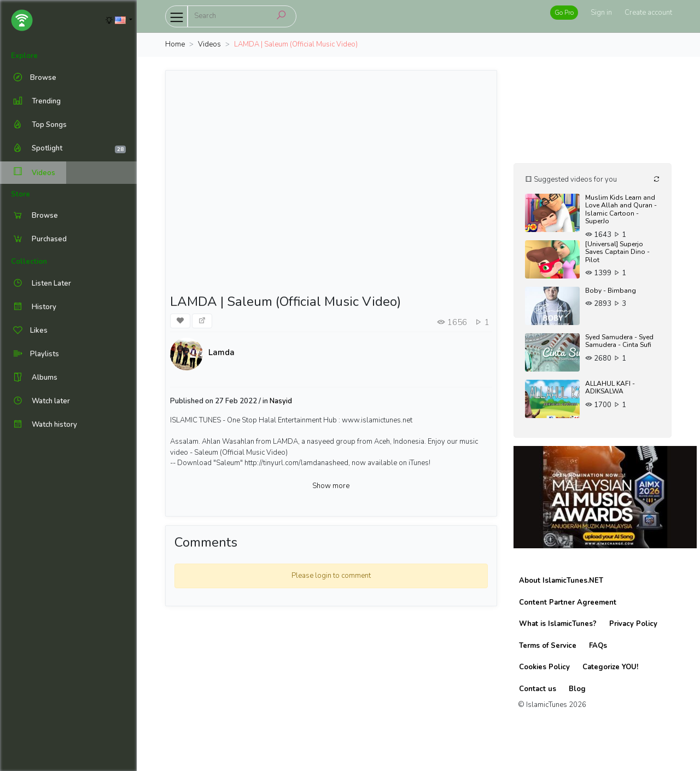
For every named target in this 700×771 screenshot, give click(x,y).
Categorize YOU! (610, 667)
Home (175, 44)
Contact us (538, 689)
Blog (577, 689)
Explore (24, 56)
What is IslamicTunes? (558, 624)
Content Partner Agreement (568, 602)
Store (21, 194)
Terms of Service (548, 646)
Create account (648, 13)
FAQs (598, 646)
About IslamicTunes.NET (561, 581)
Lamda (221, 352)
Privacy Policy (633, 624)
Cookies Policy (544, 667)
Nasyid (281, 401)
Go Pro (564, 13)
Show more (331, 486)
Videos (33, 173)
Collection (29, 262)
